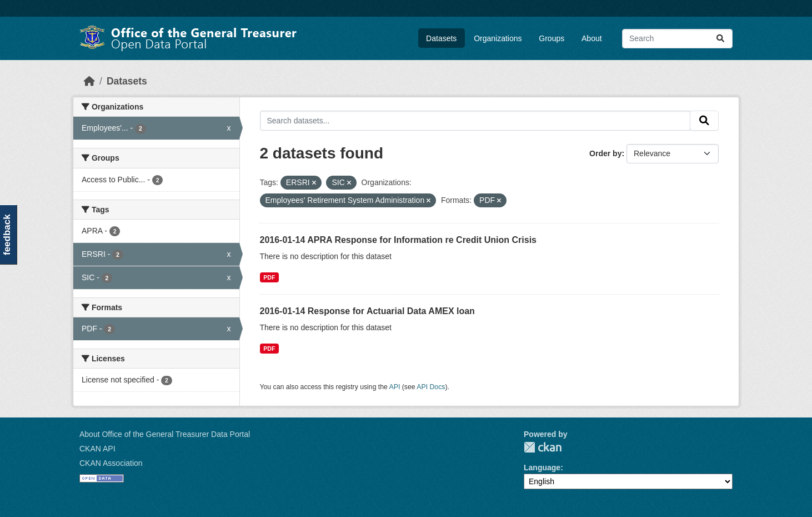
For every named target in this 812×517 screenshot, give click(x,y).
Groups (552, 38)
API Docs (431, 387)
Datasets (441, 38)
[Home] (89, 81)
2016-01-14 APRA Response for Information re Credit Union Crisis (398, 240)
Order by (605, 153)
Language (542, 468)
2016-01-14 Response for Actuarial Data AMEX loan (367, 311)
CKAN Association (111, 463)
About (592, 38)
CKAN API (97, 449)
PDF (269, 277)
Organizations (498, 38)
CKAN (543, 447)
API (395, 387)
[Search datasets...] (677, 39)
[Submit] (720, 39)
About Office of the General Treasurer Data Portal (165, 434)
